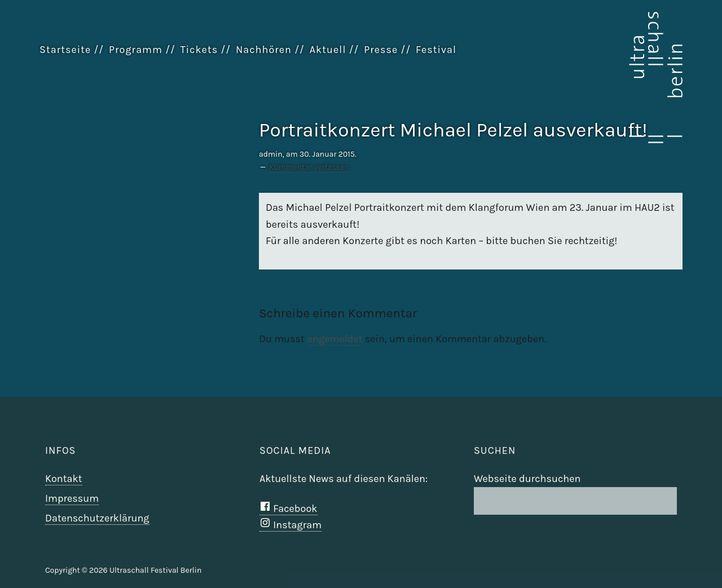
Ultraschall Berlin (626, 78)
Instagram (290, 525)
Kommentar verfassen (309, 167)
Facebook (289, 509)
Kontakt (64, 479)
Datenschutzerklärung (97, 518)
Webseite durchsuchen (527, 479)
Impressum (72, 498)
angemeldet (334, 339)
